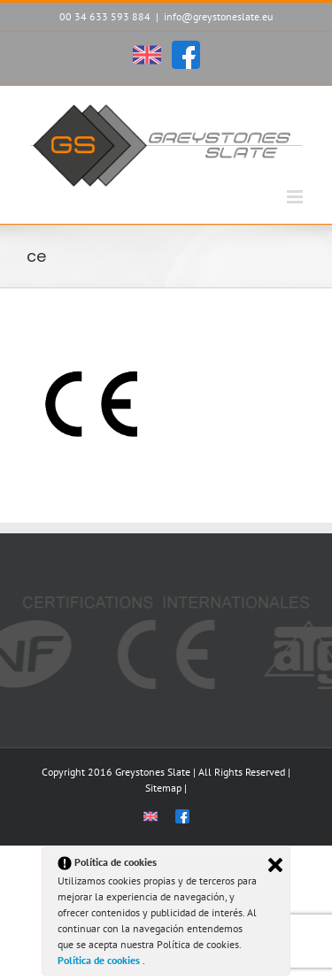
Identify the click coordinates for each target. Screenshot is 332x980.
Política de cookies (100, 960)
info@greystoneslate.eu (218, 16)
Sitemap (163, 788)
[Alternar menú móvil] (296, 197)
